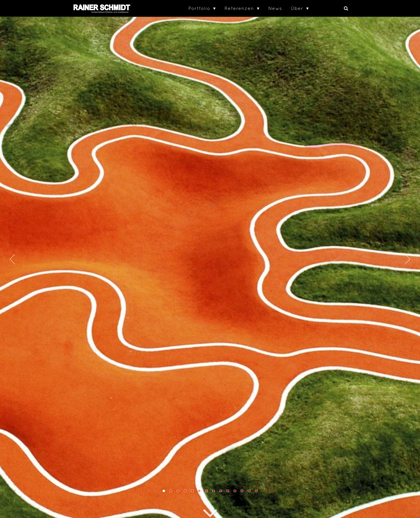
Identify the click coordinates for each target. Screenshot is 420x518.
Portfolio (199, 8)
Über (297, 8)
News (275, 8)
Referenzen (239, 8)
